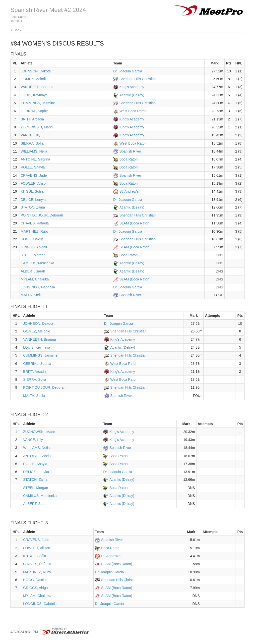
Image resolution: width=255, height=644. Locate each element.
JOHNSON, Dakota (36, 71)
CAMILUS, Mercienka (37, 263)
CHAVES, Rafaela (35, 223)
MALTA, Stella (32, 295)
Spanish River (130, 151)
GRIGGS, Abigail (34, 247)
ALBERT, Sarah (33, 271)
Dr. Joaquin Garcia (128, 71)
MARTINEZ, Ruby (35, 231)
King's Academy (132, 87)
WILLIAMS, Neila (34, 151)
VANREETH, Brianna (37, 87)
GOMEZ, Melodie (34, 79)
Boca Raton (129, 159)
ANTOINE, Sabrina (35, 159)
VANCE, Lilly (31, 135)
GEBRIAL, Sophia (35, 111)
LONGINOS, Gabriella (38, 287)
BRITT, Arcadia (32, 119)
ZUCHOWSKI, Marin (37, 127)
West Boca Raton (133, 111)
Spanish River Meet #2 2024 (48, 10)
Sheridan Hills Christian (138, 79)
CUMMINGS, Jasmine (38, 103)
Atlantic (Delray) (132, 95)
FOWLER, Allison (34, 183)
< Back (16, 30)
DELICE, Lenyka (34, 200)
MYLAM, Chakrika (35, 279)
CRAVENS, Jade (34, 175)
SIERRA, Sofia (32, 143)
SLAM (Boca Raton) (135, 223)
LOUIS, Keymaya (34, 95)
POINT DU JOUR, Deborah (42, 215)
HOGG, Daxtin (32, 239)
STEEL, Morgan (33, 255)
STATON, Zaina (33, 207)
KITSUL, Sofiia (32, 191)
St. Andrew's (129, 191)
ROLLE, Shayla (33, 167)
